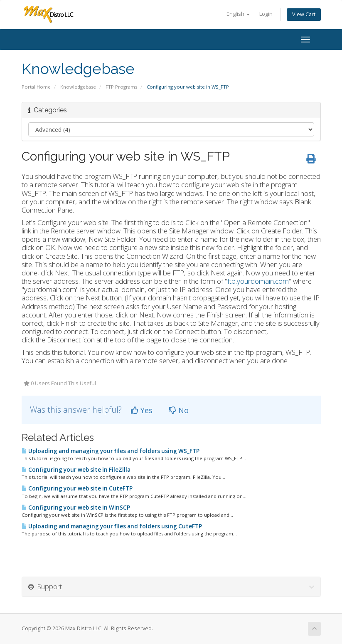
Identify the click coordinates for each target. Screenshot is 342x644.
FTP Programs (121, 87)
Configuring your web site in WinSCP (76, 508)
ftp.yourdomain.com (258, 281)
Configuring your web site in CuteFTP (77, 488)
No (179, 410)
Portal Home (36, 87)
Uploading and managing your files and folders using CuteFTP (112, 526)
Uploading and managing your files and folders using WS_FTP (111, 451)
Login (266, 14)
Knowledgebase (78, 87)
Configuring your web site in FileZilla (76, 470)
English (238, 14)
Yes (142, 410)
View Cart (304, 14)
